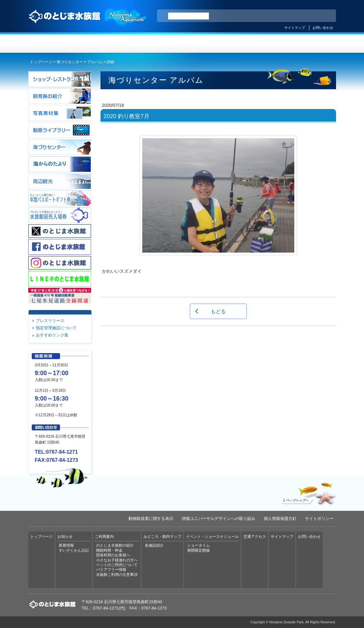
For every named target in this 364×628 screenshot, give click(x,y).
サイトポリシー (319, 519)
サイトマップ (295, 28)
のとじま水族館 (88, 22)
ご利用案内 (157, 44)
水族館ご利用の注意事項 (117, 575)
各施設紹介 (154, 545)
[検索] (188, 16)
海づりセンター (70, 62)
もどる (218, 311)
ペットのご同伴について (117, 565)
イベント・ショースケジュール (259, 44)
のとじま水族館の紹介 (115, 545)
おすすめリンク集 (52, 335)
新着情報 (66, 545)
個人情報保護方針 (280, 519)
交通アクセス (310, 44)
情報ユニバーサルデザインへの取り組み (219, 519)
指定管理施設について (56, 328)
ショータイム (198, 545)
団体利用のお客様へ (113, 555)
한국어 (324, 16)
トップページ (54, 44)
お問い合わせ (323, 28)
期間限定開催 (198, 550)
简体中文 (293, 16)
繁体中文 (309, 16)
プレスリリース (50, 321)
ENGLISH (276, 16)
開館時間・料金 (109, 550)
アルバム (95, 62)
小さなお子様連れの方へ (117, 560)
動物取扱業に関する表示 (151, 519)
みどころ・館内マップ (208, 44)
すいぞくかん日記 (74, 550)
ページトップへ (307, 492)
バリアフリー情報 (111, 570)
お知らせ (105, 44)
